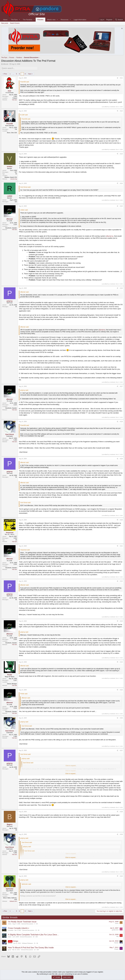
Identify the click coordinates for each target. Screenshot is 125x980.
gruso (10, 949)
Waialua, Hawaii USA (11, 177)
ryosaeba (11, 930)
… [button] (13, 73)
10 (36, 930)
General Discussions (27, 923)
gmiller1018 (115, 929)
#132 (121, 581)
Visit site (14, 99)
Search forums (15, 23)
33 (34, 936)
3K (39, 930)
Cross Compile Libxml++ (19, 928)
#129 (121, 458)
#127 (121, 386)
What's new (51, 20)
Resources (65, 20)
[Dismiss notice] (122, 29)
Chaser (116, 949)
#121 (121, 78)
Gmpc (16, 941)
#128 (121, 421)
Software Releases (27, 943)
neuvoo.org (14, 178)
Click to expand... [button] (71, 773)
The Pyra (14, 20)
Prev (6, 73)
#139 (121, 834)
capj (117, 936)
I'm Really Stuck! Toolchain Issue (22, 921)
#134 (121, 661)
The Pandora (28, 20)
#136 (121, 717)
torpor (10, 936)
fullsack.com (13, 901)
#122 (121, 110)
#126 (121, 288)
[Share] (117, 78)
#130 (121, 519)
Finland (15, 98)
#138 (121, 811)
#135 (121, 689)
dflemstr (6, 64)
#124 (121, 183)
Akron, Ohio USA (12, 132)
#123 (121, 153)
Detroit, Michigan (12, 683)
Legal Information (80, 20)
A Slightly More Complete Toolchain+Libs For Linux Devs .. (33, 934)
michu (10, 923)
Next (30, 73)
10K (38, 949)
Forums (40, 20)
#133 (121, 621)
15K (37, 936)
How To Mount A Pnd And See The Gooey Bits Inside (31, 947)
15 (35, 943)
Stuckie (10, 943)
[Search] (119, 20)
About (5, 20)
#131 (121, 545)
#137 (121, 750)
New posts (5, 23)
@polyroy (110, 236)
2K (37, 923)
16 (35, 949)
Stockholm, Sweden (11, 227)
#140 (121, 876)
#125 (121, 206)
